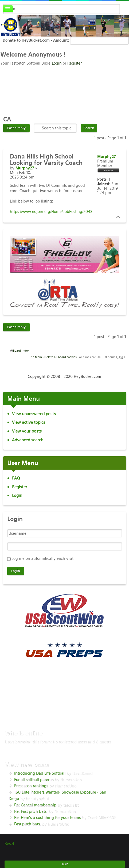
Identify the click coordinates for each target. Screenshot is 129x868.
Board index (21, 351)
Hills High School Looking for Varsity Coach (46, 160)
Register (75, 63)
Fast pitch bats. (28, 824)
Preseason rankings (31, 786)
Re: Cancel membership (35, 805)
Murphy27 (25, 168)
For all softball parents (34, 780)
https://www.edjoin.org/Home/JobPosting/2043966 (55, 212)
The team (36, 357)
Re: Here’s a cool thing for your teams (47, 818)
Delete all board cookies (60, 357)
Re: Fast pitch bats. (31, 811)
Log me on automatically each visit (42, 558)
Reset (9, 844)
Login (57, 63)
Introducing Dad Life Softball (40, 773)
